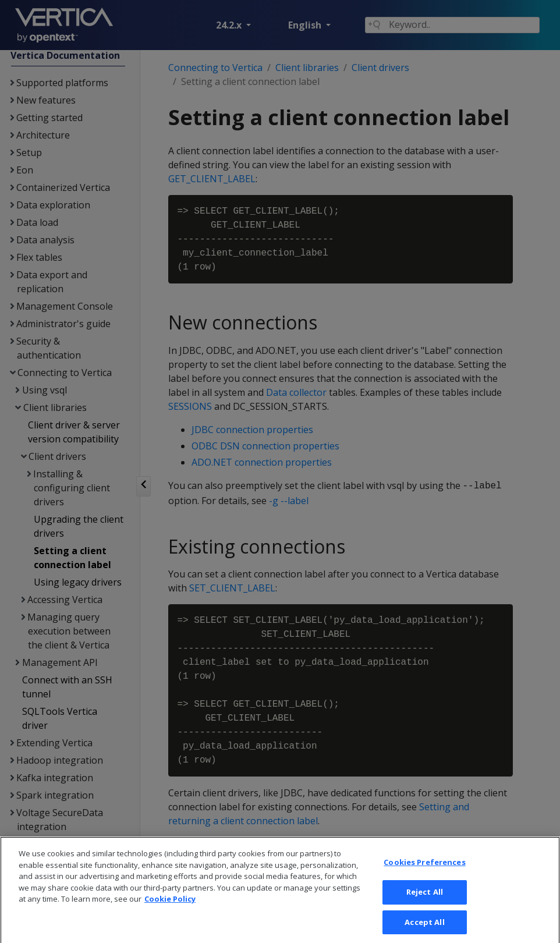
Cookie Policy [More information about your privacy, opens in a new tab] (170, 911)
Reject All (425, 904)
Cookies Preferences (424, 874)
